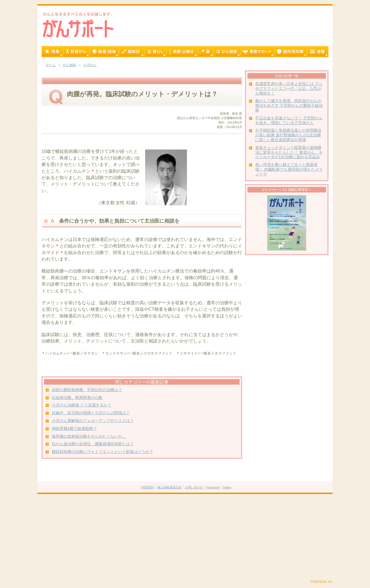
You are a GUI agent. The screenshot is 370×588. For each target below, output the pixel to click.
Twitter (227, 487)
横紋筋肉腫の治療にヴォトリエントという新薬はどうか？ (103, 452)
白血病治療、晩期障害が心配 (77, 398)
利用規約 (148, 487)
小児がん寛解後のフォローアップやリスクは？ (93, 421)
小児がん (90, 65)
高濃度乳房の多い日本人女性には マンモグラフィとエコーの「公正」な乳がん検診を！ (289, 89)
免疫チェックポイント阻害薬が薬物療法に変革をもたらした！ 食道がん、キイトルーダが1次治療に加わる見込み (289, 152)
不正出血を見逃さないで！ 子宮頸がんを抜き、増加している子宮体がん (289, 121)
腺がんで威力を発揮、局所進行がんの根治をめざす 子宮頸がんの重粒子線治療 (289, 106)
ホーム (51, 65)
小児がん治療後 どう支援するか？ (82, 405)
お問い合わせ (194, 487)
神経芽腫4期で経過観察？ (74, 429)
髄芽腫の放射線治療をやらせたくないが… (89, 436)
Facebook (213, 487)
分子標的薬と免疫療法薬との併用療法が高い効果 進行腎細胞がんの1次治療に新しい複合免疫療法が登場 (288, 135)
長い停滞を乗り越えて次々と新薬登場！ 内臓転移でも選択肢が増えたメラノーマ (289, 169)
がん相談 (69, 65)
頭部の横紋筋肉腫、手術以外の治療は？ (87, 390)
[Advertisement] (185, 537)
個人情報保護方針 (169, 487)
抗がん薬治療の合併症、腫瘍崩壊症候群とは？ (93, 444)
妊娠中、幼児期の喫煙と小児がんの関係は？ (91, 413)
